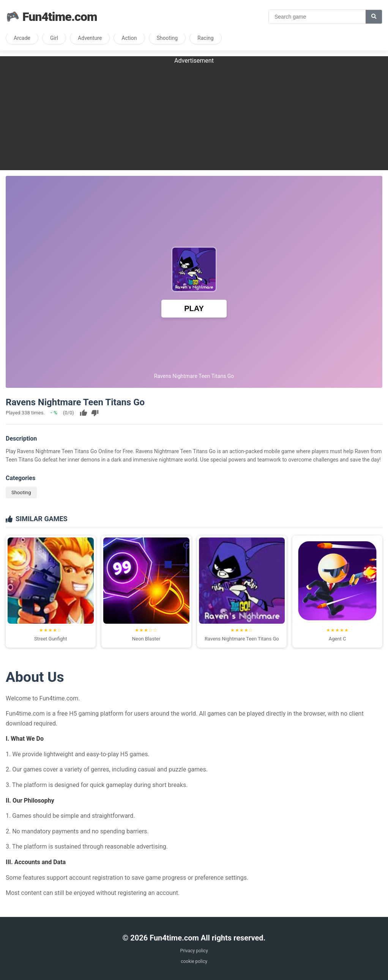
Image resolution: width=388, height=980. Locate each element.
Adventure (90, 38)
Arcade (22, 38)
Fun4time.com (51, 17)
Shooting (167, 38)
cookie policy (194, 961)
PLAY (194, 308)
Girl (54, 38)
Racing (206, 38)
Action (129, 38)
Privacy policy (194, 951)
